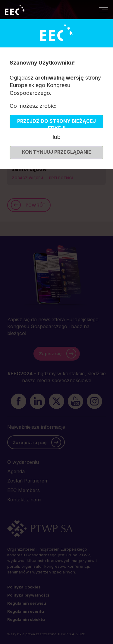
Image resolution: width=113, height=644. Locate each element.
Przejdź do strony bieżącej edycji (56, 123)
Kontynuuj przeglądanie (57, 152)
